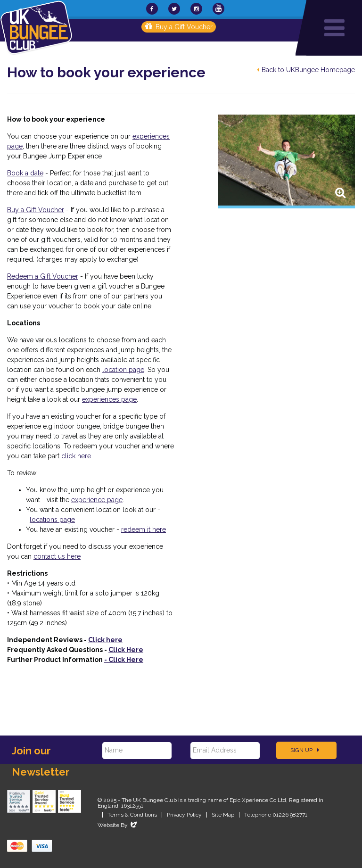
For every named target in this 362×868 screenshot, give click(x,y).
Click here (105, 640)
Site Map (223, 815)
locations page (52, 520)
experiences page (109, 399)
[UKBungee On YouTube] (218, 9)
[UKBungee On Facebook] (152, 9)
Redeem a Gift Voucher (43, 276)
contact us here (57, 556)
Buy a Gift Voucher (179, 27)
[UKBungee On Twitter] (174, 9)
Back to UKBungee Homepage (306, 70)
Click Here (126, 650)
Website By (118, 825)
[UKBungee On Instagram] (196, 9)
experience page (97, 500)
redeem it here (144, 529)
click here (76, 456)
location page (123, 370)
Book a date (25, 173)
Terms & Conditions (132, 815)
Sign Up (305, 750)
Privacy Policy (184, 815)
